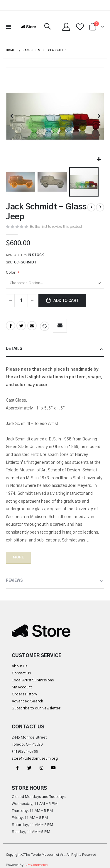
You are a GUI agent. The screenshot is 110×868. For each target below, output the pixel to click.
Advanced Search (27, 701)
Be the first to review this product (56, 227)
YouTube (53, 768)
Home (10, 50)
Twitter (21, 326)
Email (32, 326)
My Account (22, 687)
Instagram (41, 768)
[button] (99, 160)
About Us (20, 666)
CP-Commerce (36, 865)
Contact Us (21, 673)
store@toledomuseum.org (35, 759)
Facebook (11, 326)
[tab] (55, 349)
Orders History (24, 694)
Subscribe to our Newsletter (36, 708)
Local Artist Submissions (33, 680)
